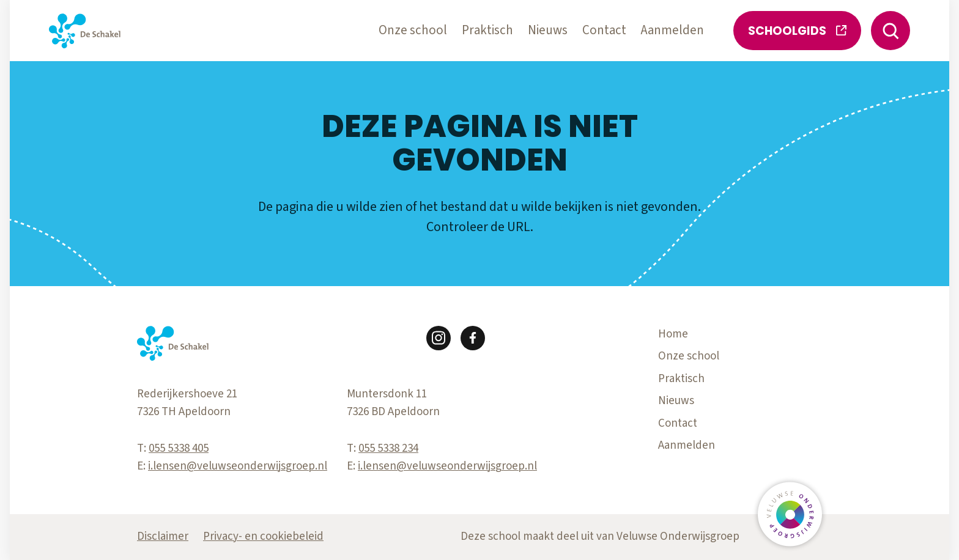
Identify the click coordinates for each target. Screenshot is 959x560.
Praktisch (487, 30)
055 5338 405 (179, 448)
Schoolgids (797, 31)
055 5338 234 (388, 448)
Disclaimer (163, 536)
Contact (604, 30)
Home (673, 334)
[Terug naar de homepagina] (85, 31)
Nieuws (548, 30)
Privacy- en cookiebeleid (263, 536)
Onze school (413, 30)
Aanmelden (672, 30)
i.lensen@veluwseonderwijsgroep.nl (238, 466)
